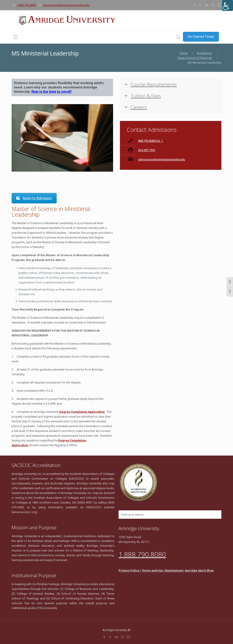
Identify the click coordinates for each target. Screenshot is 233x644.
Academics (204, 53)
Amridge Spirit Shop (199, 570)
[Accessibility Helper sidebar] (228, 5)
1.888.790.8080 (26, 5)
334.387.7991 (147, 150)
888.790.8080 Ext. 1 (151, 141)
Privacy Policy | (130, 570)
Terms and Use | (153, 570)
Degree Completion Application (82, 412)
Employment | (175, 570)
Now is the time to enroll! (51, 92)
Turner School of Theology (195, 58)
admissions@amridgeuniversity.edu (66, 5)
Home (184, 53)
